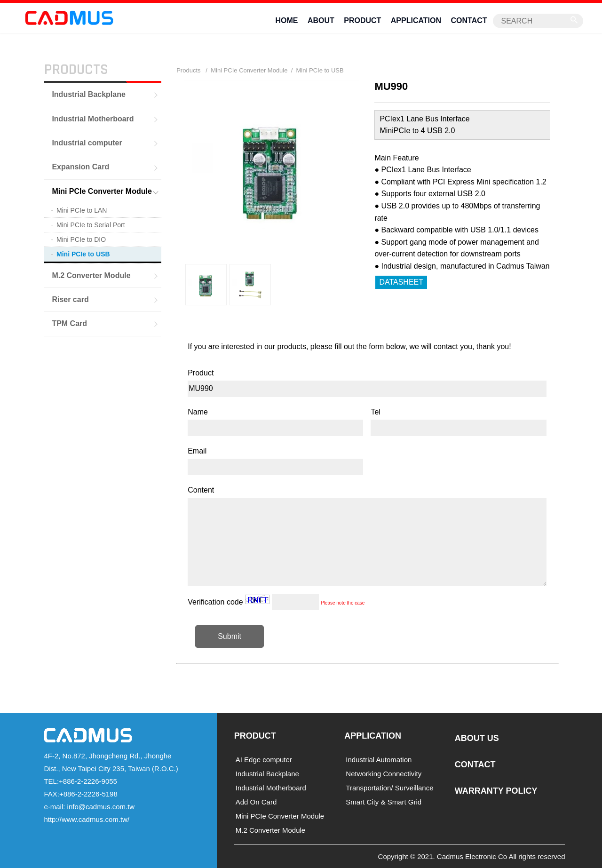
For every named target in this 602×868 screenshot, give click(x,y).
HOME (286, 20)
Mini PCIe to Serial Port (91, 224)
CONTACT (469, 20)
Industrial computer (87, 142)
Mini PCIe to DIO (81, 239)
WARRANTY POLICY (496, 790)
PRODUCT (362, 20)
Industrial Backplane (89, 94)
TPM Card (69, 323)
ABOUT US (477, 738)
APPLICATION (416, 20)
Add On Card (256, 801)
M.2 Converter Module (91, 275)
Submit (230, 636)
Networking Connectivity (384, 773)
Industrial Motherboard (93, 118)
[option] (206, 285)
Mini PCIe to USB (83, 254)
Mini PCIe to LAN (82, 210)
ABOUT (321, 20)
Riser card (70, 299)
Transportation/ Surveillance (389, 787)
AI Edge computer (264, 759)
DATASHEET (401, 282)
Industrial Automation (379, 759)
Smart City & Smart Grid (384, 801)
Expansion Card (80, 167)
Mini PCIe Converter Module (102, 191)
